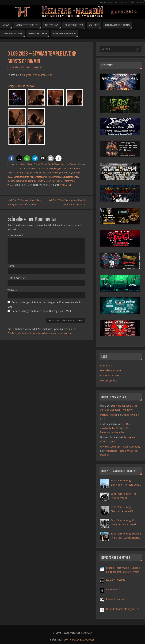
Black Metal (27, 164)
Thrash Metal (43, 181)
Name (11, 266)
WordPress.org (109, 381)
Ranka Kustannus (116, 599)
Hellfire (11, 173)
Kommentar (15, 235)
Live (63, 177)
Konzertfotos (54, 177)
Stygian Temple (28, 181)
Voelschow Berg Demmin (62, 181)
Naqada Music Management (123, 609)
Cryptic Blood (40, 164)
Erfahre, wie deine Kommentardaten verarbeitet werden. (41, 333)
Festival (73, 164)
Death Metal (54, 164)
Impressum (106, 3)
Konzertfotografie (38, 177)
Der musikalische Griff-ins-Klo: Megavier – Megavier (115, 428)
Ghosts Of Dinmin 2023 (42, 168)
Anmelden (106, 365)
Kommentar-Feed (110, 375)
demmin (65, 164)
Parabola (74, 640)
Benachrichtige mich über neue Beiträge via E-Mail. (42, 311)
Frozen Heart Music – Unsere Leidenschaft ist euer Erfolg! (123, 570)
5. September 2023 (20, 67)
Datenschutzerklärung (129, 3)
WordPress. (89, 640)
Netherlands (72, 177)
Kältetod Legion (55, 173)
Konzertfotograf (21, 177)
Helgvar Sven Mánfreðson (37, 75)
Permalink (66, 185)
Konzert (68, 173)
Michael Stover (109, 415)
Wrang (11, 185)
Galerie (39, 67)
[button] (11, 158)
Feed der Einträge (110, 370)
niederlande (13, 181)
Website (12, 290)
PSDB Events (113, 589)
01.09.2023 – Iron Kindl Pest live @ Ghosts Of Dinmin (25, 202)
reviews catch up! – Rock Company (120, 447)
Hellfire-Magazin (24, 173)
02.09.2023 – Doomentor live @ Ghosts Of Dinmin (67, 202)
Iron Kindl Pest (40, 173)
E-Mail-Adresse (16, 278)
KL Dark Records (116, 580)
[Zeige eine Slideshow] (21, 86)
